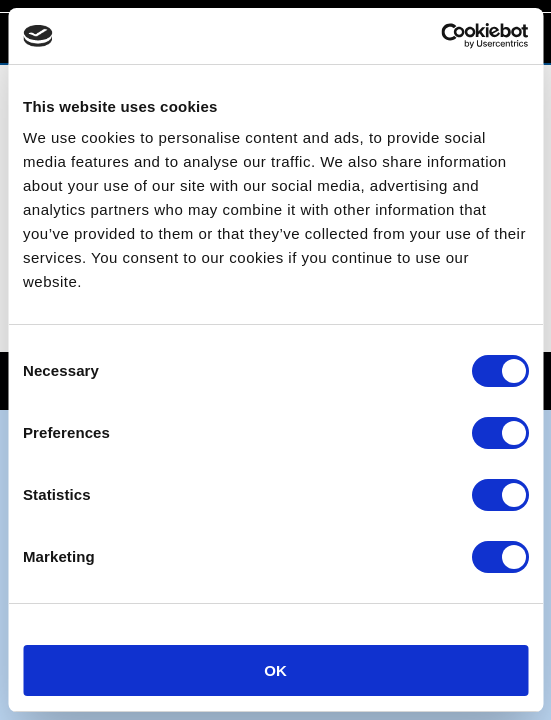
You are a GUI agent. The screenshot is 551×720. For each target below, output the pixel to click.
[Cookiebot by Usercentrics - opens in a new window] (440, 36)
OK (275, 670)
